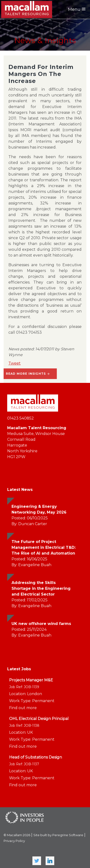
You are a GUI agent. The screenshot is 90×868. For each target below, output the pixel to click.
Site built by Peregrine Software (58, 835)
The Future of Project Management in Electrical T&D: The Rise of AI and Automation (44, 547)
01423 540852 (21, 418)
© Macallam (17, 835)
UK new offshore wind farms (41, 624)
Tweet (15, 363)
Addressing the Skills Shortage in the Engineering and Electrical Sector (41, 588)
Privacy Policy (14, 841)
